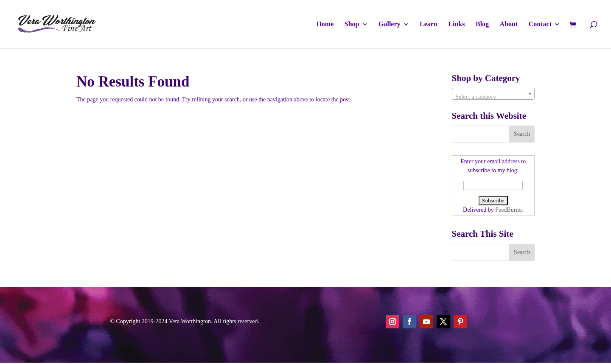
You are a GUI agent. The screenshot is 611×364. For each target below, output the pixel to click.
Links (456, 24)
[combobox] (493, 94)
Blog (482, 24)
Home (325, 24)
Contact (540, 24)
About (509, 24)
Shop (352, 24)
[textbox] (493, 97)
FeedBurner (509, 210)
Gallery (390, 24)
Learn (429, 24)
